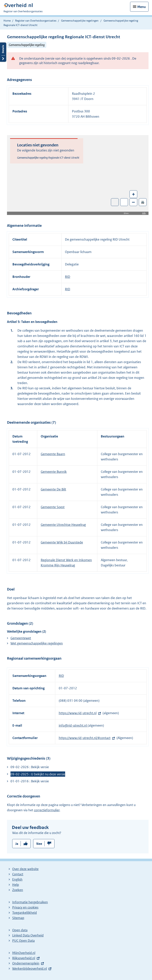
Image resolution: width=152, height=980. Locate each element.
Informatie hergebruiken (30, 902)
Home (7, 21)
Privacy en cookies (25, 907)
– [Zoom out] (133, 202)
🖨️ (143, 202)
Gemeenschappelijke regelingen (80, 21)
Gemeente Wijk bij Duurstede (62, 542)
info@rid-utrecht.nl (73, 725)
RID (68, 277)
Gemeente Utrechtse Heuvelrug (63, 525)
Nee (39, 844)
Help (16, 885)
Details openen (3, 52)
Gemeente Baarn (53, 454)
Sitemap (18, 918)
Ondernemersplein (26, 963)
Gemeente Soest (53, 507)
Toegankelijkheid (25, 913)
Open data (20, 930)
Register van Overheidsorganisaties (36, 21)
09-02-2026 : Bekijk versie (30, 767)
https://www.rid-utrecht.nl (78, 713)
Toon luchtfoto (115, 202)
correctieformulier (47, 810)
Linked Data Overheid (28, 935)
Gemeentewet (21, 638)
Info (144, 213)
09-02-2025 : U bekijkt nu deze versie (38, 774)
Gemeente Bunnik (54, 472)
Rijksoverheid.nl (24, 958)
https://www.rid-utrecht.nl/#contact (85, 738)
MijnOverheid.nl (24, 953)
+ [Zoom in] (133, 194)
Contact (18, 874)
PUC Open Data (23, 941)
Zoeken (18, 890)
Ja (17, 844)
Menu (142, 7)
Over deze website (25, 869)
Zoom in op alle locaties (124, 202)
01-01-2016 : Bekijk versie (30, 781)
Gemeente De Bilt (53, 489)
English (17, 879)
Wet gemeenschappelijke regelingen (37, 643)
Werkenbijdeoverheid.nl (30, 969)
